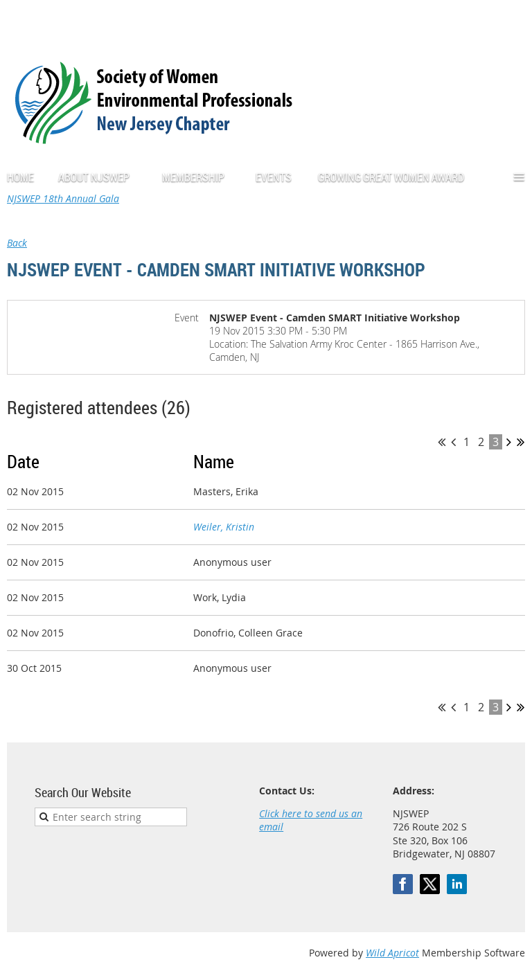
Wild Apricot (392, 953)
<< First (442, 442)
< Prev (453, 442)
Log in (511, 20)
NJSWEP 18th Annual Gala (63, 198)
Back (17, 243)
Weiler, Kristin (224, 527)
